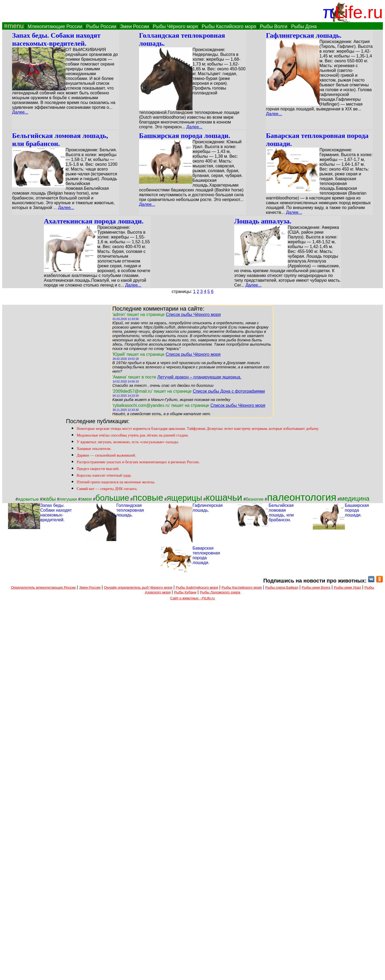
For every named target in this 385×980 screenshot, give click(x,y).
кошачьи (224, 497)
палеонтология (302, 497)
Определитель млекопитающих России (43, 587)
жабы (49, 499)
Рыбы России (101, 26)
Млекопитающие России (55, 26)
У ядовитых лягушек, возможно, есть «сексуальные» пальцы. (128, 442)
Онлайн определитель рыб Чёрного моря (138, 587)
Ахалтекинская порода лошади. (94, 221)
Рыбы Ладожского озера (220, 592)
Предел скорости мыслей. (98, 469)
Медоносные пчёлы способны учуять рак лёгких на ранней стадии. (133, 435)
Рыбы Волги (274, 26)
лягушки (68, 499)
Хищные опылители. (94, 449)
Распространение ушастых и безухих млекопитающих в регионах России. (138, 462)
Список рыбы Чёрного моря (193, 315)
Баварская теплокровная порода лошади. (206, 555)
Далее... (20, 112)
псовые (148, 498)
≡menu (13, 26)
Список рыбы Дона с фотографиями (229, 391)
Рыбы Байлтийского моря (197, 587)
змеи (86, 499)
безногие (255, 499)
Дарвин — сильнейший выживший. (106, 455)
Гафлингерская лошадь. (304, 35)
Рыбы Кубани (185, 592)
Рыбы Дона (304, 26)
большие (112, 498)
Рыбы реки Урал (348, 587)
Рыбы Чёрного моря (175, 26)
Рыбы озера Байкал (282, 587)
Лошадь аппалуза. (263, 221)
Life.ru (359, 12)
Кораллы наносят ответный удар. (104, 475)
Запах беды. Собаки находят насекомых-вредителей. (56, 39)
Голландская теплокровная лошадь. (130, 510)
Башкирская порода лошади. (185, 136)
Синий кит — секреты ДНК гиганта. (107, 489)
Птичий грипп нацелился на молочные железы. (116, 482)
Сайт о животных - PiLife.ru (192, 598)
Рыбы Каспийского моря (229, 26)
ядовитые (28, 499)
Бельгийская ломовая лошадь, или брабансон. (281, 513)
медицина (355, 498)
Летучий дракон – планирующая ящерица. (199, 377)
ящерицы (184, 498)
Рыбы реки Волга (316, 587)
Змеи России (134, 26)
